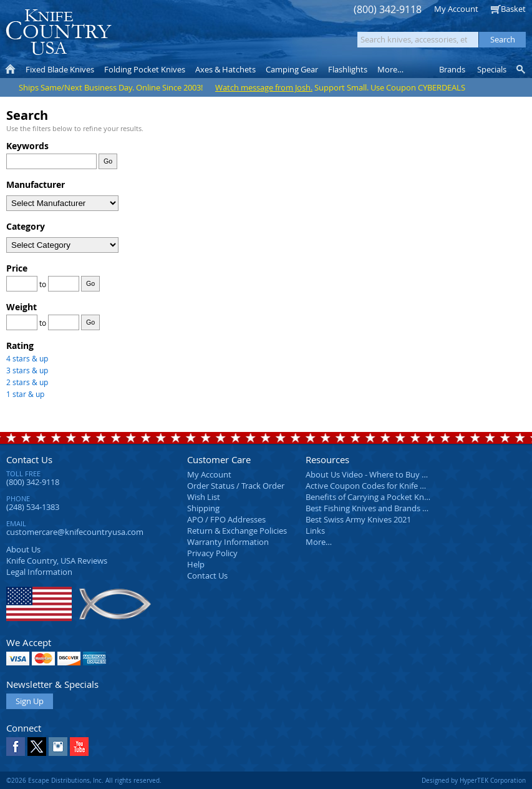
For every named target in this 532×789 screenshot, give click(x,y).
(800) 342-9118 (388, 10)
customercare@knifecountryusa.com (75, 532)
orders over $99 (230, 38)
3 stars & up (27, 370)
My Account (456, 9)
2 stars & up (27, 382)
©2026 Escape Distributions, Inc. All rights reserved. (84, 780)
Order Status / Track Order (236, 486)
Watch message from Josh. (264, 87)
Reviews (57, 561)
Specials (492, 69)
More (390, 69)
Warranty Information (228, 542)
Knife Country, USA (59, 32)
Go (108, 161)
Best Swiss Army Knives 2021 (358, 519)
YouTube (79, 747)
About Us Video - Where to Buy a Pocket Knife (390, 474)
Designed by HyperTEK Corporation (474, 780)
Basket (513, 9)
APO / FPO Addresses (226, 519)
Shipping (203, 508)
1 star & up (25, 394)
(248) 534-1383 (33, 507)
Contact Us (29, 459)
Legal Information (39, 572)
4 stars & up (27, 358)
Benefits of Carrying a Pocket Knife (369, 497)
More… (319, 542)
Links (315, 531)
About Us (23, 549)
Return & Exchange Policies (237, 531)
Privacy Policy (212, 553)
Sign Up (30, 701)
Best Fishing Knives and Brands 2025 (373, 508)
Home (10, 69)
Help (196, 564)
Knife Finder (522, 69)
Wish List (204, 497)
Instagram (58, 747)
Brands (452, 69)
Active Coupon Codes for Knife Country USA (386, 486)
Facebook (16, 747)
